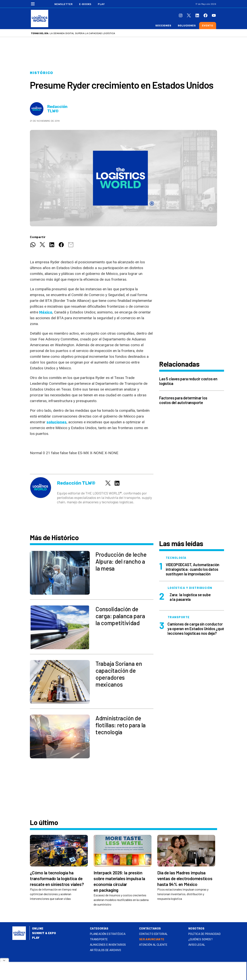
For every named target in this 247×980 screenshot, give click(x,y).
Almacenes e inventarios (108, 945)
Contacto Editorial (153, 934)
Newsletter (64, 4)
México (46, 312)
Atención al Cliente (153, 945)
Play (101, 4)
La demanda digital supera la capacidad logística (82, 33)
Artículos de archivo (105, 950)
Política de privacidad (204, 934)
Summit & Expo (44, 933)
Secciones (163, 26)
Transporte (99, 939)
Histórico (42, 73)
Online (38, 929)
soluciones (57, 422)
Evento (208, 26)
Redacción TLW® (57, 109)
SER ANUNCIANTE (152, 939)
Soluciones (187, 26)
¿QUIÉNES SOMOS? (200, 939)
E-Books (85, 4)
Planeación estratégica (108, 934)
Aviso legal (197, 945)
